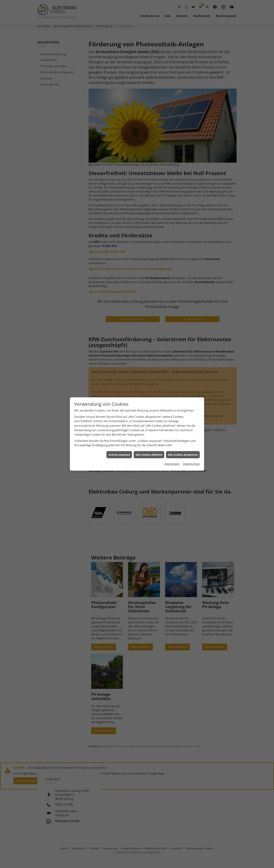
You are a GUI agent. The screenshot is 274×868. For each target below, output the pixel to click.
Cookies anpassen (119, 455)
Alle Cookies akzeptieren (183, 455)
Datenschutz (191, 464)
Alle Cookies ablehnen (149, 455)
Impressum (172, 464)
